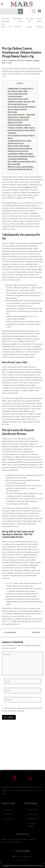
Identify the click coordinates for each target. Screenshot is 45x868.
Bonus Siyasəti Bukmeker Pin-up (20, 169)
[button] (4, 4)
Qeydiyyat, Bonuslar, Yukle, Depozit (21, 127)
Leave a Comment (9, 60)
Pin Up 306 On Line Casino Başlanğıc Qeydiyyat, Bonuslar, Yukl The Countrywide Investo (21, 101)
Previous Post (9, 632)
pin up (27, 187)
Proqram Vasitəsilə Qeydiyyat (19, 125)
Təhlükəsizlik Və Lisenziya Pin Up (20, 88)
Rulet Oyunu (12, 112)
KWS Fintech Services (35, 866)
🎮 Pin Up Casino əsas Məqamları (21, 167)
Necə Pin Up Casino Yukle (18, 91)
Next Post (37, 632)
